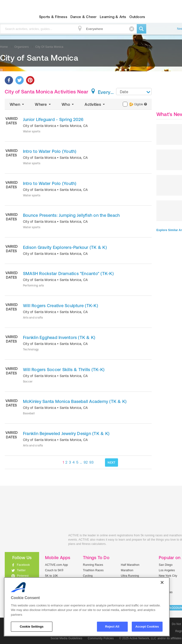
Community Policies (101, 638)
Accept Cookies (147, 627)
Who (68, 104)
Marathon (127, 570)
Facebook (23, 565)
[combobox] (134, 92)
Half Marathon (130, 565)
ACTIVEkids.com (33, 541)
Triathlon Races (93, 570)
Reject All (112, 627)
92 (86, 462)
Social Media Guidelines (66, 638)
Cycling (88, 576)
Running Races (93, 565)
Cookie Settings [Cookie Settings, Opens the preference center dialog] (32, 627)
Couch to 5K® (54, 570)
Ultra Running (130, 576)
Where (43, 104)
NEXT (111, 462)
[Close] (162, 582)
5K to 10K (52, 576)
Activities (95, 104)
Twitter (21, 570)
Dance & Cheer (83, 17)
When (17, 104)
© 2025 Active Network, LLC (138, 638)
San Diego (166, 565)
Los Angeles (167, 570)
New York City (168, 576)
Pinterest (23, 576)
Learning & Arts (113, 17)
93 (92, 462)
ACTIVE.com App (57, 565)
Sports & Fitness (53, 17)
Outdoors (137, 17)
